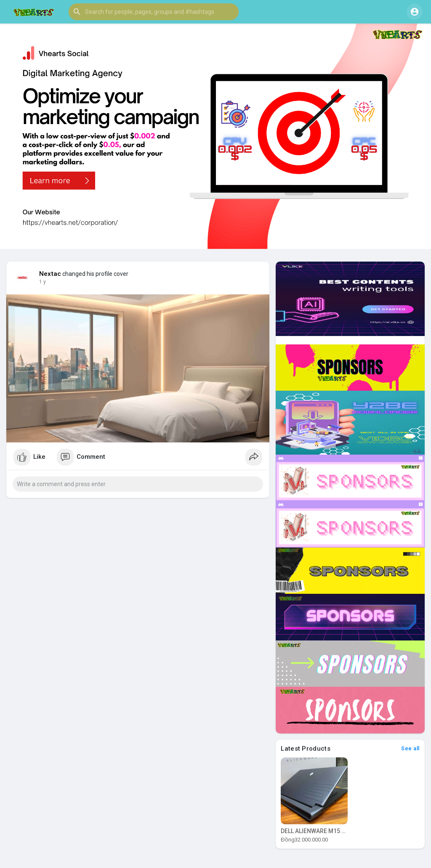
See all (410, 748)
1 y (43, 282)
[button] (154, 12)
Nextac (50, 274)
